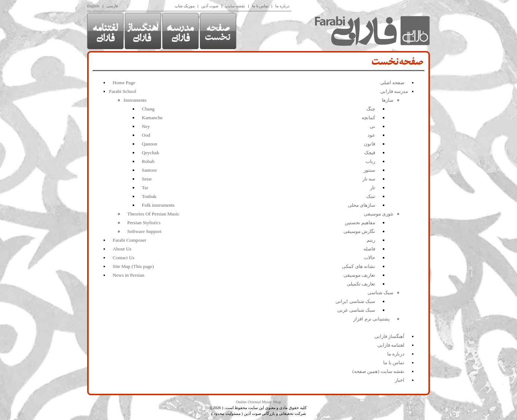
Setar (147, 179)
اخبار (400, 380)
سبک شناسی (380, 293)
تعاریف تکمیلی (361, 284)
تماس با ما (260, 6)
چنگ (371, 109)
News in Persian (129, 275)
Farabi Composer (129, 240)
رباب (370, 161)
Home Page (124, 83)
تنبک (371, 196)
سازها (388, 100)
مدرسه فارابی (394, 91)
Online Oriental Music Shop (258, 402)
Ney (146, 126)
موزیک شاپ (185, 6)
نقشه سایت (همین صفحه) (378, 371)
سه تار (369, 179)
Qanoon (149, 144)
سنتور (369, 170)
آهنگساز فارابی (389, 336)
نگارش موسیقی (359, 231)
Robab (148, 161)
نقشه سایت (235, 6)
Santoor (149, 170)
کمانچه (368, 118)
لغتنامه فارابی (391, 345)
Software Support (144, 231)
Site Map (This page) (133, 266)
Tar (145, 188)
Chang (148, 109)
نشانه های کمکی (359, 266)
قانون (370, 144)
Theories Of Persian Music (153, 214)
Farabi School (123, 91)
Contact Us (124, 258)
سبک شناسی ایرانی (355, 301)
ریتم (371, 240)
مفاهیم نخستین (360, 223)
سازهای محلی (361, 205)
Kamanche (152, 118)
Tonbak (149, 196)
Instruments (135, 100)
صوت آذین (210, 6)
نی (372, 126)
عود (371, 135)
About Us (122, 249)
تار (373, 188)
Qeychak (150, 153)
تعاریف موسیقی (359, 275)
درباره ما (282, 6)
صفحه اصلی (392, 83)
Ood (146, 135)
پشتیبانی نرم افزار (372, 319)
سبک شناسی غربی (356, 310)
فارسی (112, 6)
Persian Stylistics (144, 223)
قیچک (370, 153)
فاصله (369, 249)
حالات (370, 258)
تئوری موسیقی (379, 214)
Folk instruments (158, 205)
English (93, 6)
